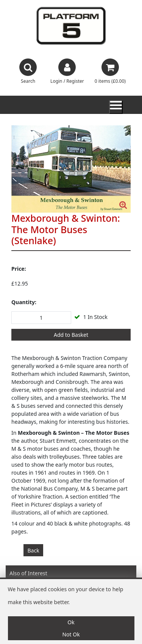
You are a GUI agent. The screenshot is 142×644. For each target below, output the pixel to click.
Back (34, 550)
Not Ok (71, 634)
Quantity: (24, 302)
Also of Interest (28, 573)
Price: (19, 269)
